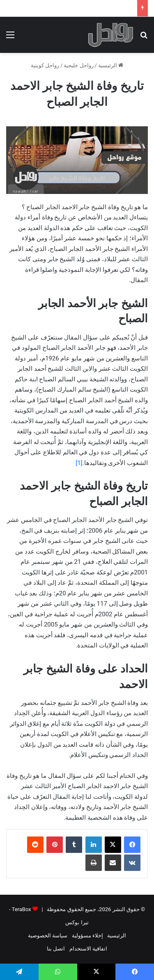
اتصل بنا (56, 949)
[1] (79, 463)
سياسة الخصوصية (48, 936)
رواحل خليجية (78, 65)
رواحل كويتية (45, 65)
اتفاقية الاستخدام (88, 949)
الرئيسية (111, 65)
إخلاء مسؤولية (87, 936)
